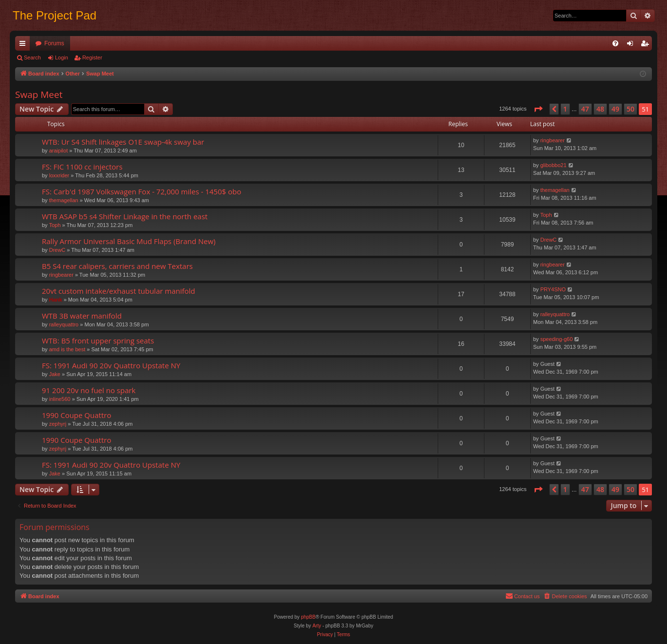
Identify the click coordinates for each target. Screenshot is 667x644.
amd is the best (67, 349)
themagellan (64, 200)
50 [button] (630, 109)
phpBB (308, 617)
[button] (538, 109)
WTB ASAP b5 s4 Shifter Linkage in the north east (125, 216)
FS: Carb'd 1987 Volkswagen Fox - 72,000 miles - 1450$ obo (141, 191)
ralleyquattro (64, 324)
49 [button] (615, 109)
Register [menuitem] (647, 45)
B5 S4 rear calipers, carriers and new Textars (117, 266)
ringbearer (553, 140)
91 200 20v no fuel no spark (89, 390)
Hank (56, 300)
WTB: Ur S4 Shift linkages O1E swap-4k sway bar (123, 142)
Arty (317, 626)
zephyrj (58, 424)
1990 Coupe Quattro (76, 415)
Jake (55, 374)
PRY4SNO (553, 289)
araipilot (59, 151)
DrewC (57, 250)
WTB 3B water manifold (82, 316)
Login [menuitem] (632, 45)
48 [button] (600, 109)
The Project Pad (55, 15)
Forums (54, 43)
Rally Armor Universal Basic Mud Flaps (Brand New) (129, 241)
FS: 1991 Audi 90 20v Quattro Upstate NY (111, 365)
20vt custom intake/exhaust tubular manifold (119, 291)
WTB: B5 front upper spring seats (98, 341)
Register (92, 57)
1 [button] (565, 109)
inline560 (60, 399)
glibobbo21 (554, 165)
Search (32, 57)
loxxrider (59, 175)
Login (62, 57)
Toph (55, 225)
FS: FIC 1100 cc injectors (82, 167)
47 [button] (585, 109)
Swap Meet (39, 95)
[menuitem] (615, 43)
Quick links (24, 45)
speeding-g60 (557, 339)
